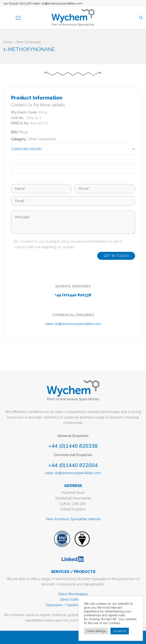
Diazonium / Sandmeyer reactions (73, 605)
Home (8, 42)
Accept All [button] (120, 631)
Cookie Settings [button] (96, 631)
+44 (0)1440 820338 (17, 3)
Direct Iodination (73, 599)
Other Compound (28, 42)
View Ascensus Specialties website (73, 519)
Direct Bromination (73, 594)
